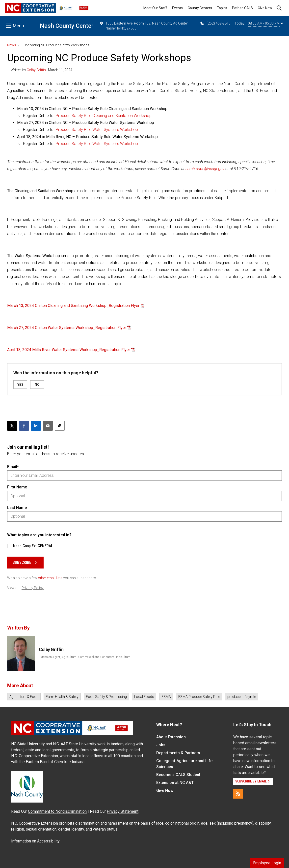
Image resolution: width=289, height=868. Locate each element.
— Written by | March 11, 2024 (40, 70)
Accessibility (48, 841)
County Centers (200, 8)
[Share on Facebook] (24, 426)
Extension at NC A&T (175, 783)
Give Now (265, 8)
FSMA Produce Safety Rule (199, 697)
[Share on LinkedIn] (36, 426)
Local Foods (144, 697)
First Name (17, 487)
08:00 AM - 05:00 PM (265, 23)
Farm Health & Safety (62, 697)
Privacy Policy (33, 588)
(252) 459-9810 (215, 23)
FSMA (166, 697)
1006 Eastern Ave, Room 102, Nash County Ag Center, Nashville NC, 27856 (144, 26)
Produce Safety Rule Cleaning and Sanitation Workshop (104, 116)
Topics (222, 8)
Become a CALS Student (178, 775)
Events (177, 8)
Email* (13, 467)
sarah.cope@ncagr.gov (205, 169)
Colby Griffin (36, 70)
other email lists (50, 578)
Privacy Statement (123, 811)
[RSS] (238, 794)
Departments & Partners (178, 753)
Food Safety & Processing (106, 697)
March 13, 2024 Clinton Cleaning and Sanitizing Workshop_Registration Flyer (73, 306)
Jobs (161, 745)
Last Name (17, 508)
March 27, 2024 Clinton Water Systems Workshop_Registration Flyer (67, 328)
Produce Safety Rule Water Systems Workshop (97, 130)
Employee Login (267, 863)
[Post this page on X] (12, 426)
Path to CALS (242, 8)
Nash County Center (67, 26)
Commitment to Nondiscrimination (57, 811)
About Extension (171, 737)
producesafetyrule (242, 697)
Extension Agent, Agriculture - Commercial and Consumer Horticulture (84, 657)
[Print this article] (60, 426)
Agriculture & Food (24, 697)
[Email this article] (48, 426)
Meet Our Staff (155, 8)
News (12, 45)
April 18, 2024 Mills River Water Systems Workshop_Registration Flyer (69, 350)
